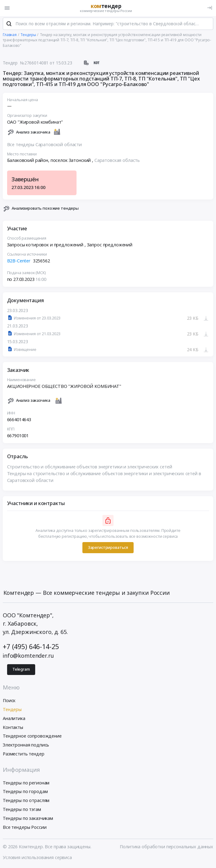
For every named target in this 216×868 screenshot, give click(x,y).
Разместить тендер (24, 754)
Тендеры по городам (25, 792)
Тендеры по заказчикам (28, 819)
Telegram (21, 670)
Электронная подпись (26, 745)
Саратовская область (117, 160)
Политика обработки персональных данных (166, 847)
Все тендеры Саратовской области (45, 145)
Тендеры (12, 710)
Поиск (9, 701)
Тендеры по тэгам (22, 810)
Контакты (13, 728)
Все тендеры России (25, 827)
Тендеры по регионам (26, 783)
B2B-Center (19, 261)
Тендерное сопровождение (32, 736)
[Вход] (210, 8)
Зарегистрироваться (108, 547)
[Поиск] (9, 24)
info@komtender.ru (28, 656)
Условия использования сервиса (37, 858)
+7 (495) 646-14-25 (31, 647)
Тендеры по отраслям (26, 801)
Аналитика (14, 719)
